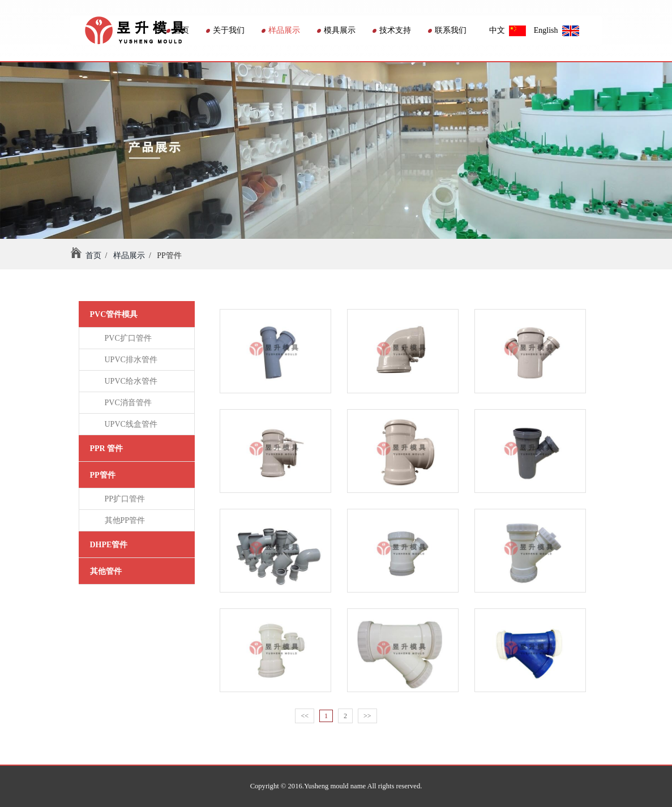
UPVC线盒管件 (129, 424)
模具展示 (336, 30)
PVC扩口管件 (126, 338)
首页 (178, 30)
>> (367, 716)
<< (305, 716)
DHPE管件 (109, 545)
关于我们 (225, 30)
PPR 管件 (107, 448)
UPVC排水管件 (129, 360)
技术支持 (392, 30)
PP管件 (103, 475)
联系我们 (447, 30)
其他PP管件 (123, 520)
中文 (508, 30)
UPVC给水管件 (129, 381)
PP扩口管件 (123, 499)
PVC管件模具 (114, 314)
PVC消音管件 (126, 403)
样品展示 (281, 30)
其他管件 (106, 571)
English (557, 30)
